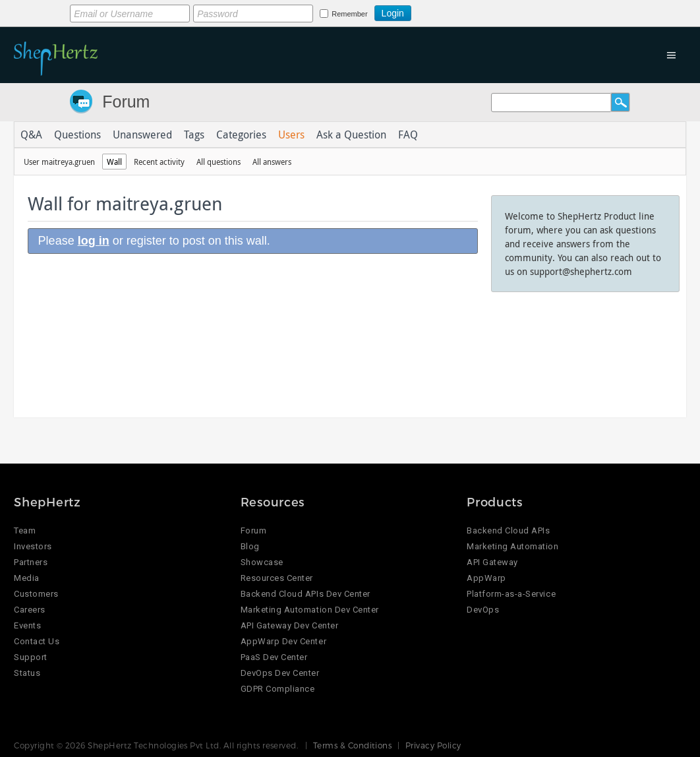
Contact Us (37, 641)
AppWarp (486, 578)
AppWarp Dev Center (283, 641)
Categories (241, 135)
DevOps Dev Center (280, 673)
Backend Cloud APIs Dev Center (306, 594)
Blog (250, 546)
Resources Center (277, 578)
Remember (349, 14)
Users (291, 135)
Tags (194, 135)
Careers (30, 610)
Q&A (31, 135)
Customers (36, 594)
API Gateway (492, 562)
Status (27, 673)
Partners (31, 562)
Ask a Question (351, 135)
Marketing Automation (512, 546)
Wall (114, 162)
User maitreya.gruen (59, 162)
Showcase (262, 562)
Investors (33, 546)
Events (27, 625)
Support (31, 657)
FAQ (408, 135)
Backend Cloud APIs (508, 530)
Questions (77, 135)
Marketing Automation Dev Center (310, 610)
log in (94, 241)
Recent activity (159, 162)
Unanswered (142, 135)
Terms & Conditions (353, 745)
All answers (272, 162)
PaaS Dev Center (274, 657)
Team (25, 530)
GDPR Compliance (278, 689)
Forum (126, 102)
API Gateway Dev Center (289, 625)
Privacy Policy (433, 745)
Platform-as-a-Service (511, 594)
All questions (219, 162)
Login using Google (444, 11)
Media (27, 578)
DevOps (483, 610)
